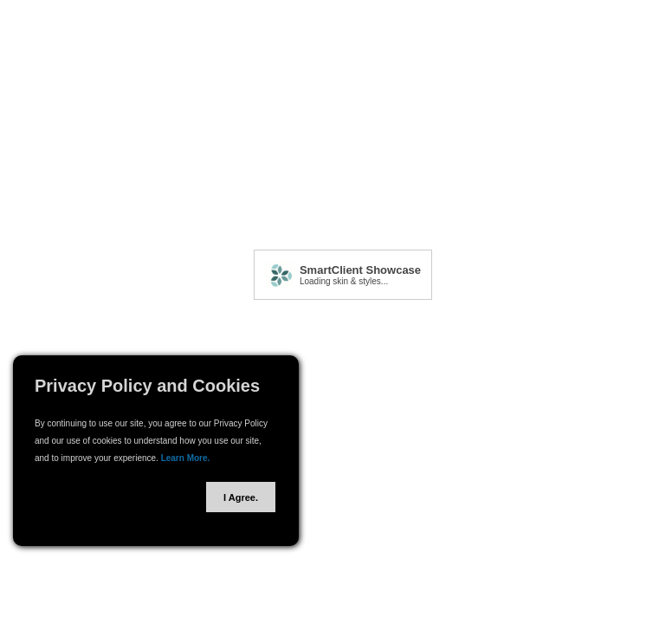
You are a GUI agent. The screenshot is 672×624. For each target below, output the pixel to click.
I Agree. (241, 497)
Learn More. (186, 458)
